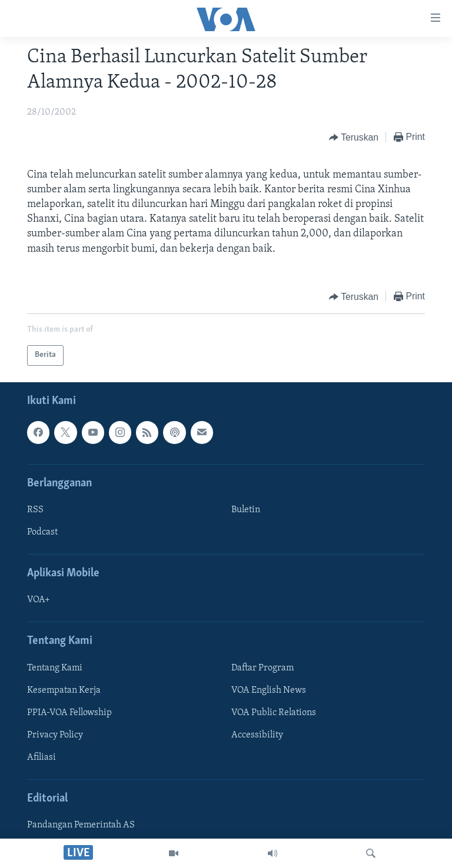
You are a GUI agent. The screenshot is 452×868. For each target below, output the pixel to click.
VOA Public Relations (274, 713)
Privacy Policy (55, 735)
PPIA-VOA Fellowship (69, 713)
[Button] (354, 138)
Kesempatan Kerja (64, 690)
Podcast (42, 532)
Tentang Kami (55, 668)
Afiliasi (41, 757)
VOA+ (39, 600)
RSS (35, 510)
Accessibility (257, 735)
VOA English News (269, 690)
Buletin (246, 510)
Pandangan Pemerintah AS (81, 825)
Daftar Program (262, 668)
